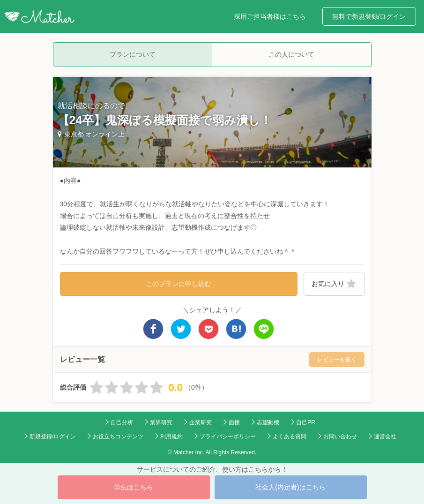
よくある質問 (290, 436)
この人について (291, 54)
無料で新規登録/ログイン (369, 16)
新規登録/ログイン (53, 436)
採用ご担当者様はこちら (270, 16)
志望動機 (268, 422)
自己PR (306, 422)
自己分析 (122, 422)
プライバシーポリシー (228, 436)
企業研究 (201, 422)
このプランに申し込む (179, 284)
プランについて (133, 54)
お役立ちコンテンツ (118, 436)
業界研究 (161, 422)
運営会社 (385, 436)
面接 (234, 422)
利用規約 (171, 436)
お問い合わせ (340, 436)
